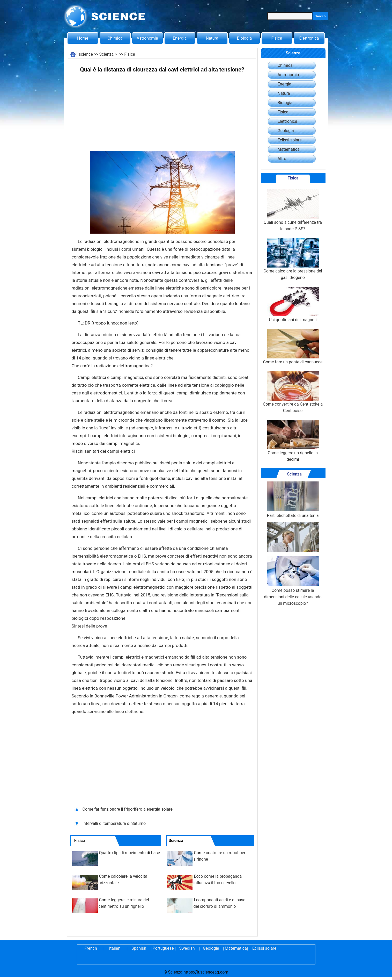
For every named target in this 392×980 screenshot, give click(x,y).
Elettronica (309, 38)
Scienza (107, 54)
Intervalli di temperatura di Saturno (115, 823)
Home (83, 38)
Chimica (115, 38)
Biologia (245, 38)
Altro (282, 159)
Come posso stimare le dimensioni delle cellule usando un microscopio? (293, 581)
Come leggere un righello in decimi (293, 441)
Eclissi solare (290, 140)
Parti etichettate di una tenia (293, 500)
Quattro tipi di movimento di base (130, 853)
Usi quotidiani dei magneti (293, 304)
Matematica (289, 149)
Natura (212, 38)
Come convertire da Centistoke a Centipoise (293, 392)
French (91, 948)
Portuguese (163, 948)
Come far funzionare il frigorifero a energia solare (128, 809)
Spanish (139, 948)
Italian (115, 948)
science (86, 54)
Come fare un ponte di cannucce (293, 347)
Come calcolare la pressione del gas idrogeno (293, 259)
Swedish (187, 948)
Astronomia (147, 38)
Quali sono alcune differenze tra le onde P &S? (293, 210)
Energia (180, 38)
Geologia (286, 131)
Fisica (277, 38)
